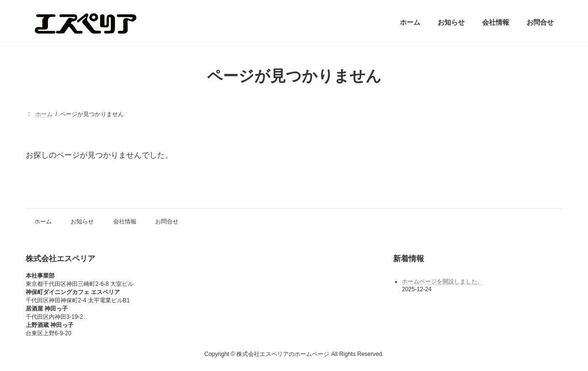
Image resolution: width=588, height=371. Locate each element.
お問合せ (167, 222)
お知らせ (82, 222)
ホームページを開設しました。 (442, 281)
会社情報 (125, 222)
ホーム (43, 222)
